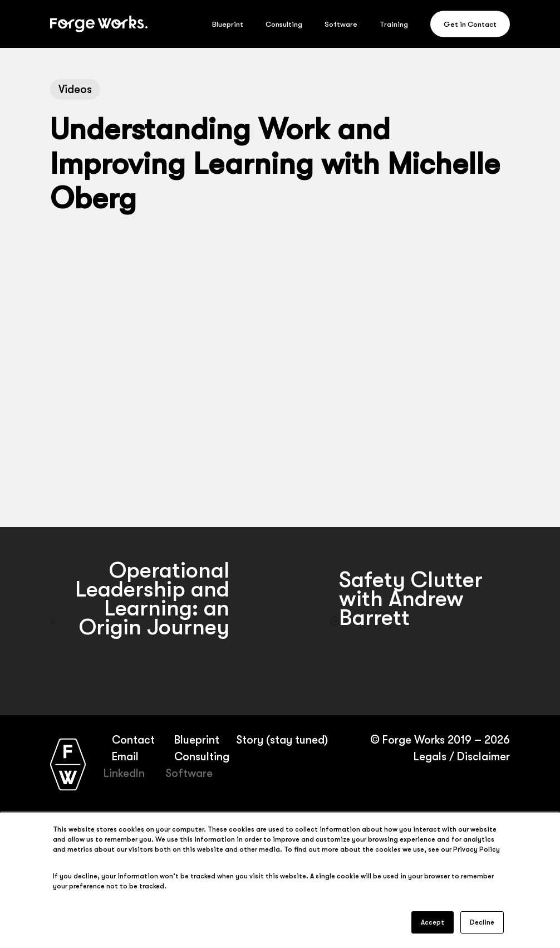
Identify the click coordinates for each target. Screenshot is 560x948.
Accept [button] (433, 922)
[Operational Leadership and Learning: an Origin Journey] (140, 621)
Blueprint (196, 740)
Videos (75, 89)
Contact (133, 740)
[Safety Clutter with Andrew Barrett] (420, 621)
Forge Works (413, 740)
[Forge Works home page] (68, 764)
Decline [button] (482, 922)
